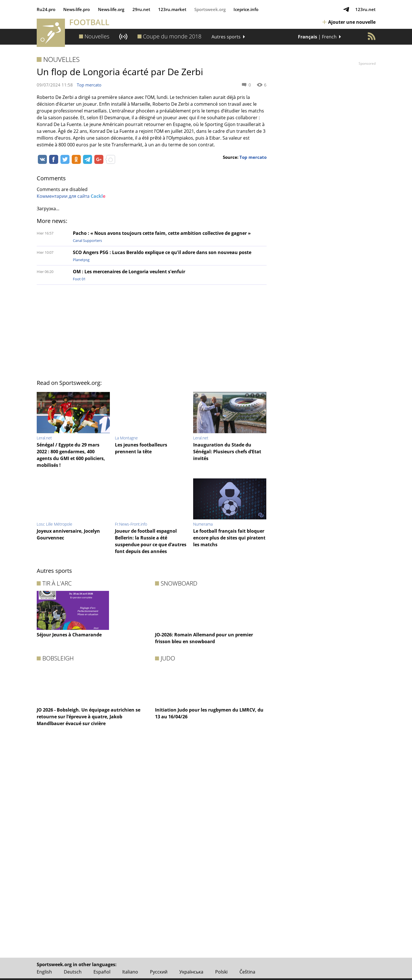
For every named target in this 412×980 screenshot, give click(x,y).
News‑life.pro (77, 9)
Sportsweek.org (210, 9)
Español (102, 972)
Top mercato (89, 85)
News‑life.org (111, 9)
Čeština (247, 972)
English (44, 972)
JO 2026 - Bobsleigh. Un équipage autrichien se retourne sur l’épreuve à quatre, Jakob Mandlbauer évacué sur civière (89, 717)
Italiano (130, 972)
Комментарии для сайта (71, 196)
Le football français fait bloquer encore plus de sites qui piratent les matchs (229, 538)
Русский (159, 972)
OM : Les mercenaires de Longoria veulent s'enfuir (129, 272)
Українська (191, 972)
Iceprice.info (246, 9)
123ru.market (172, 9)
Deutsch (73, 972)
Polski (221, 972)
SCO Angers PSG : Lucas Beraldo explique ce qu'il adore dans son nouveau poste (162, 252)
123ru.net (365, 9)
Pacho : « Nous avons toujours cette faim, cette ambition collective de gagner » (162, 233)
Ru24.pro (46, 9)
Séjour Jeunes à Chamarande (69, 635)
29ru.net (141, 9)
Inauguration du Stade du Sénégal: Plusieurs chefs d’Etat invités (227, 452)
